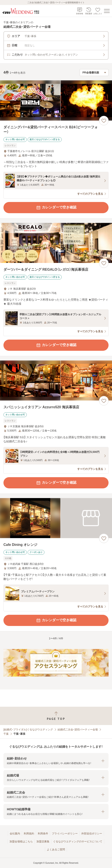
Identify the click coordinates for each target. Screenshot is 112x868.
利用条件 (43, 834)
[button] (56, 761)
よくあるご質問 (56, 849)
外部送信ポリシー (92, 834)
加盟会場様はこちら (21, 842)
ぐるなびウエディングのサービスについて (78, 842)
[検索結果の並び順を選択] (94, 73)
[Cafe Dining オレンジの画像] (56, 518)
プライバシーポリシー (65, 834)
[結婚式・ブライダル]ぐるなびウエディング (28, 730)
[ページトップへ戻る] (56, 716)
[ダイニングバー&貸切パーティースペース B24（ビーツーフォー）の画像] (56, 100)
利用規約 (29, 834)
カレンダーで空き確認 (56, 208)
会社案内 (15, 834)
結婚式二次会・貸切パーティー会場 (78, 730)
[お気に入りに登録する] (104, 121)
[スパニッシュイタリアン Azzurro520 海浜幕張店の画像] (56, 381)
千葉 (6, 734)
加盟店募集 (43, 842)
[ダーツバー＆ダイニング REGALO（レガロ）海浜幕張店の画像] (56, 243)
